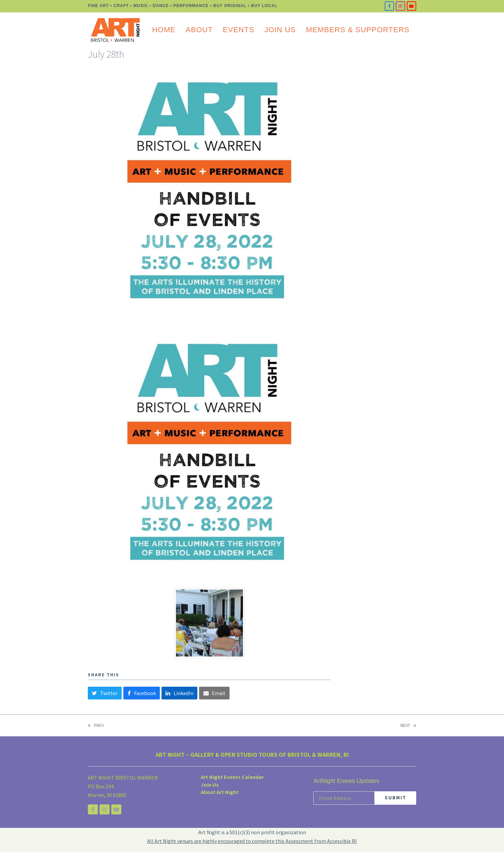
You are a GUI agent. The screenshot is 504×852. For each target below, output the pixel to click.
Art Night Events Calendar (232, 777)
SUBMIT (395, 798)
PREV (96, 726)
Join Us (210, 784)
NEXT (408, 726)
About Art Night (220, 792)
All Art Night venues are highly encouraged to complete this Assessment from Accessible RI (252, 841)
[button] (105, 693)
